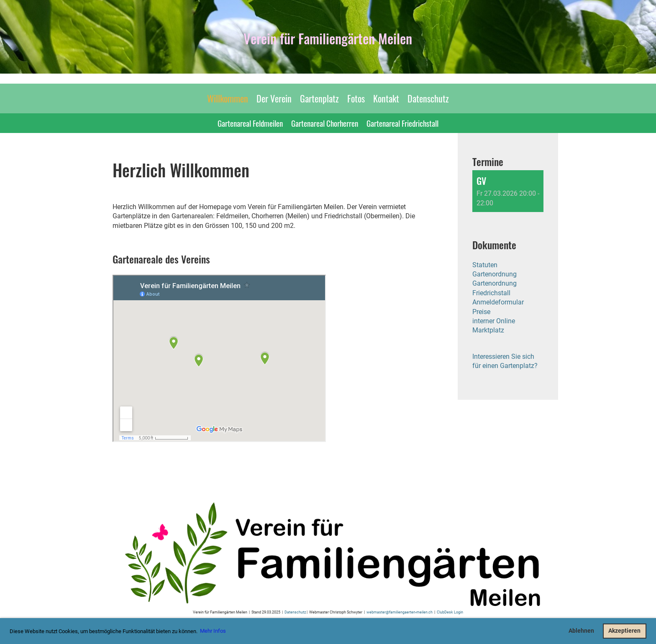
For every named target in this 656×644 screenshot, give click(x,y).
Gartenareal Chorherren (325, 123)
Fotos (356, 98)
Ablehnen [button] (581, 631)
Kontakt (386, 98)
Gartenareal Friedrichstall (402, 123)
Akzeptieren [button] (624, 631)
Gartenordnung (495, 274)
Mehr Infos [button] (213, 631)
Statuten (485, 265)
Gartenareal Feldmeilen (250, 123)
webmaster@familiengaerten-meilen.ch (400, 612)
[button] (508, 191)
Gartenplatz (319, 98)
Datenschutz (428, 98)
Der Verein (274, 98)
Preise (481, 312)
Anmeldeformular (498, 302)
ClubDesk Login (450, 612)
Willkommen (228, 98)
